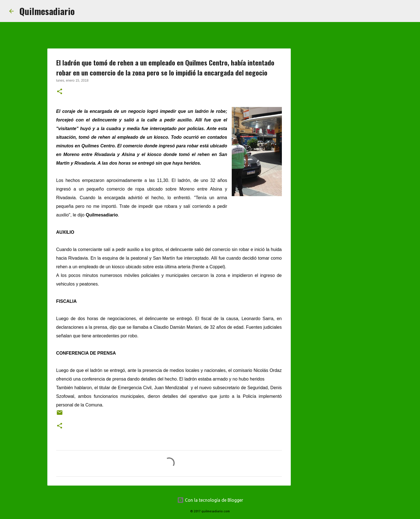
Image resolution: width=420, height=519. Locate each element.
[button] (60, 92)
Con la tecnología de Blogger (210, 500)
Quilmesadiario (47, 11)
